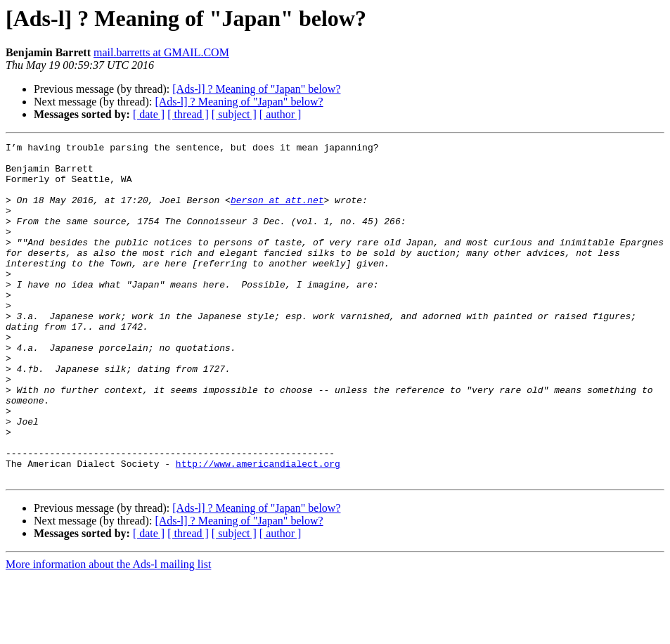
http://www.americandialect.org (258, 529)
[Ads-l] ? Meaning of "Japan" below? (256, 89)
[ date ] (149, 114)
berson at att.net (277, 212)
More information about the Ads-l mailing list (108, 632)
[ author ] (281, 114)
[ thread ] (188, 114)
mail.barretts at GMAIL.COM (161, 52)
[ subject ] (234, 114)
